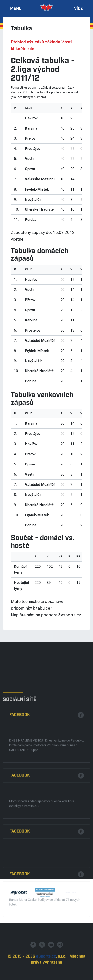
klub (29, 108)
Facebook (20, 786)
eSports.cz (46, 971)
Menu (16, 9)
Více (78, 9)
